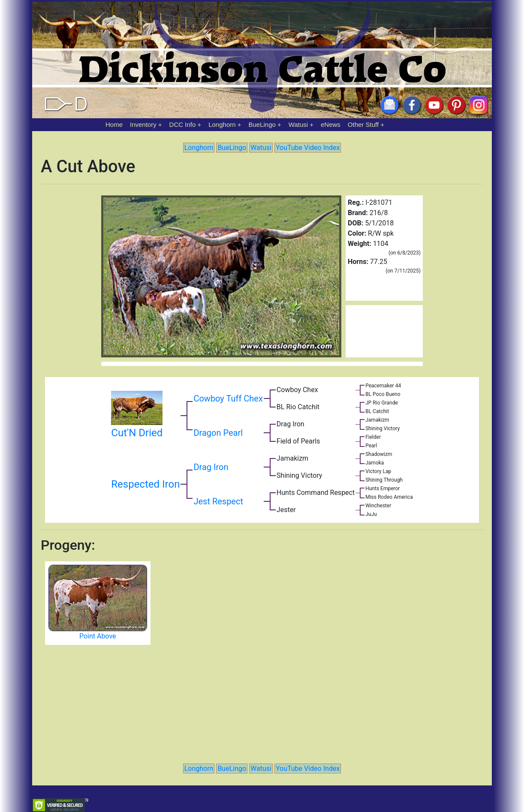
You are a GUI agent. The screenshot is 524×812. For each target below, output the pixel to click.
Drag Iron (211, 467)
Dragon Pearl (218, 433)
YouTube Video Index (308, 148)
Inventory (143, 124)
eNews (331, 124)
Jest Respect (218, 501)
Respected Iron (145, 484)
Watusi (298, 124)
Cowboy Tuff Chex (228, 399)
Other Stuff (363, 124)
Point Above (98, 636)
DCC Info (183, 124)
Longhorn (222, 124)
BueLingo (262, 124)
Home (114, 124)
